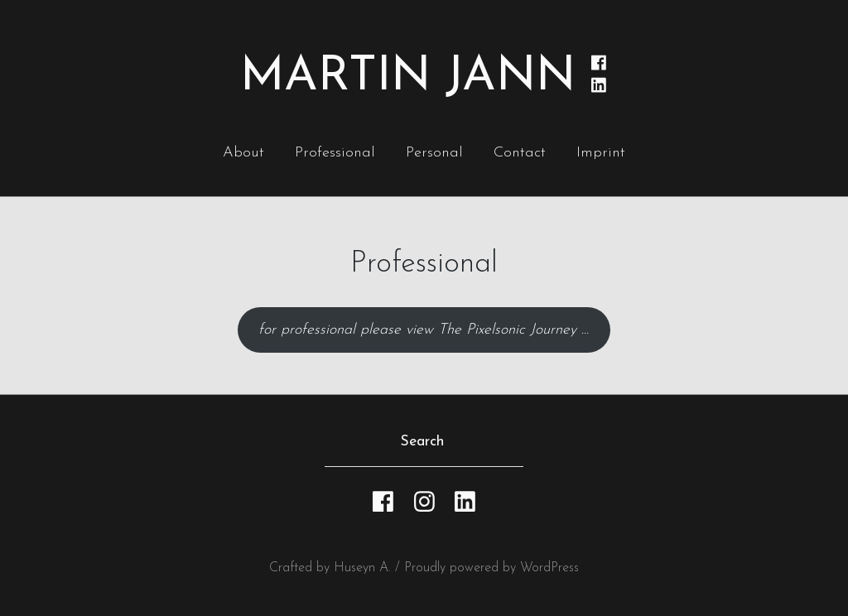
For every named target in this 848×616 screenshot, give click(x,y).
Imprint (601, 153)
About (243, 153)
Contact (520, 153)
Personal (434, 153)
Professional (335, 153)
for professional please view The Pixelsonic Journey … (424, 330)
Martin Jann (408, 77)
